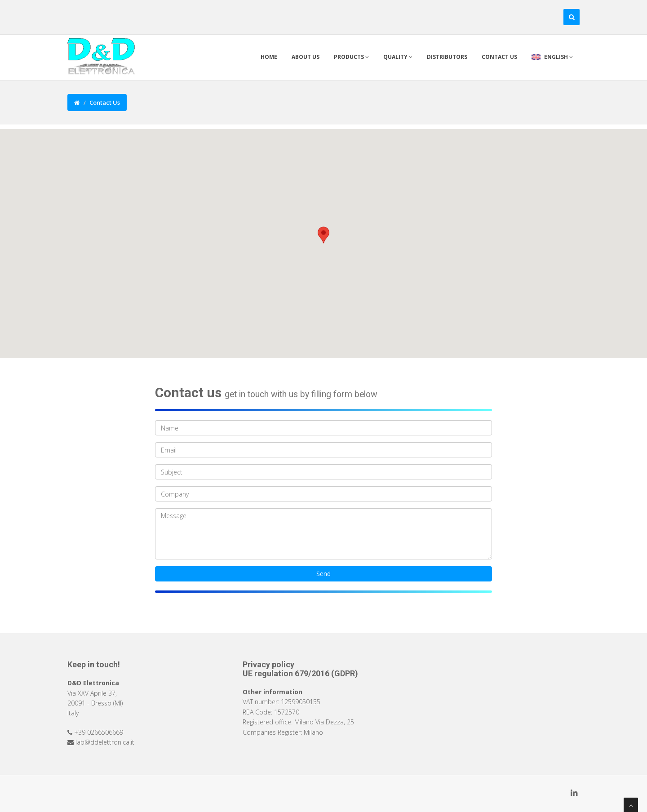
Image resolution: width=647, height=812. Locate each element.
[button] (323, 235)
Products (351, 57)
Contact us (499, 57)
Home (269, 57)
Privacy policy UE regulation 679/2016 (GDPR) (300, 669)
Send (323, 574)
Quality (398, 57)
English (552, 57)
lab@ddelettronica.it (105, 742)
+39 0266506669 (99, 732)
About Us (306, 57)
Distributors (447, 57)
